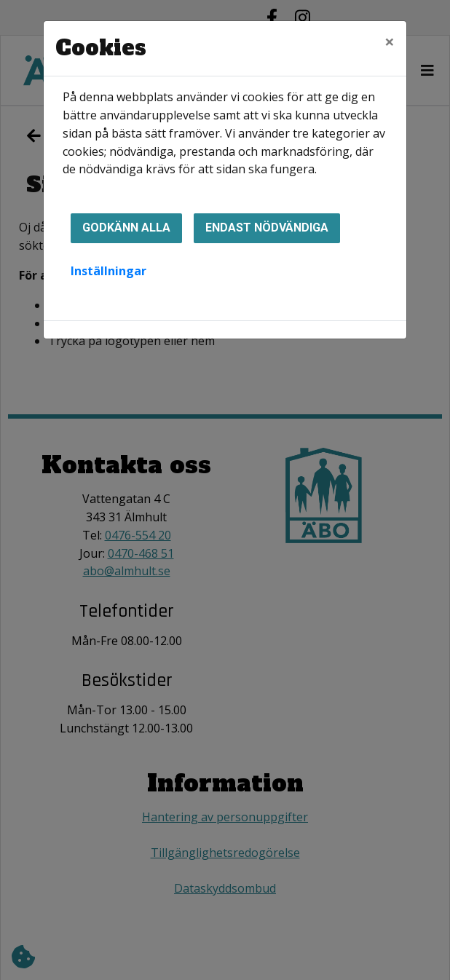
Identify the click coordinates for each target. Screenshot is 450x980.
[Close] (390, 42)
